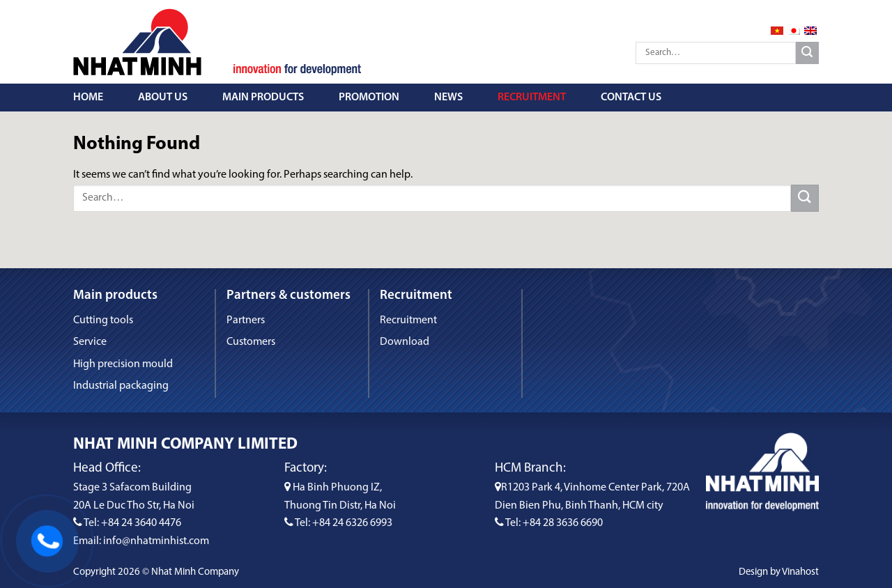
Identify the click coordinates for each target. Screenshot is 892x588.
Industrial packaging (121, 386)
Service (90, 342)
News (448, 98)
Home (88, 98)
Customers (251, 342)
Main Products (263, 98)
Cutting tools (103, 320)
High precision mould (123, 364)
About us (163, 98)
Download (405, 342)
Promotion (369, 98)
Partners (246, 320)
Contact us (631, 98)
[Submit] (807, 53)
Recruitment (532, 98)
